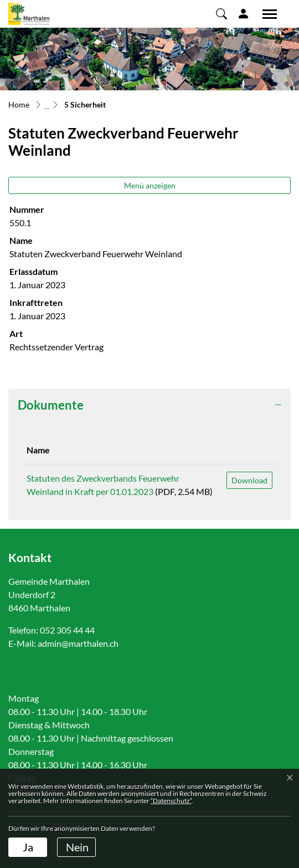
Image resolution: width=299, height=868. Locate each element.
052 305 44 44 (67, 630)
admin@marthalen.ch (78, 643)
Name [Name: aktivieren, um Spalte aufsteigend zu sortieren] (38, 450)
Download (249, 480)
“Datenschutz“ (171, 801)
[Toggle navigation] (266, 14)
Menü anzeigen (150, 185)
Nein (77, 847)
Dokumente (51, 405)
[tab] (149, 405)
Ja (28, 847)
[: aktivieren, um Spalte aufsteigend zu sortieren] (249, 450)
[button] (221, 13)
